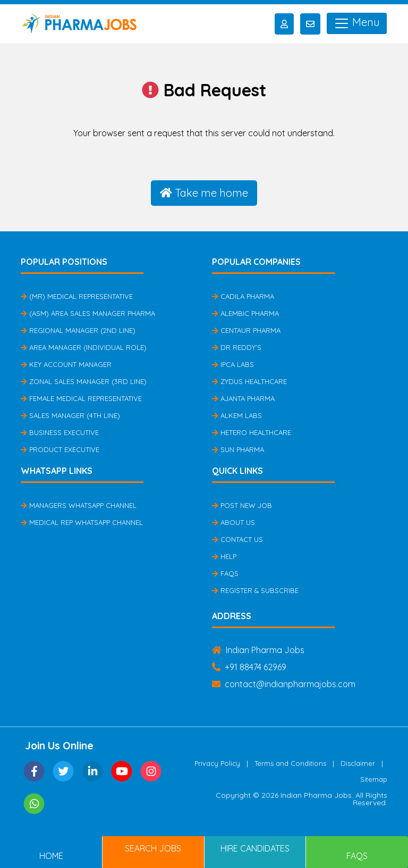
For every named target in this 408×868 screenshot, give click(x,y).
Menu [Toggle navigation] (357, 23)
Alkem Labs (237, 415)
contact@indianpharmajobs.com (284, 684)
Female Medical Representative (81, 398)
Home (51, 856)
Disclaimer (358, 763)
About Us (233, 522)
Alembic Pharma (245, 313)
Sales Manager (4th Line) (70, 415)
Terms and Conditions (290, 763)
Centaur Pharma (246, 330)
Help (224, 556)
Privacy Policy (217, 763)
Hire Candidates (255, 848)
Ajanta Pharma (243, 398)
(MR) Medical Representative (77, 296)
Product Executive (60, 449)
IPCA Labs (233, 364)
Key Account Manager (66, 364)
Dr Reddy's (237, 347)
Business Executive (60, 432)
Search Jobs (153, 848)
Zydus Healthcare (249, 381)
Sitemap (374, 779)
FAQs (225, 573)
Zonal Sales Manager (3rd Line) (84, 381)
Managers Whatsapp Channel (79, 505)
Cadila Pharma (243, 296)
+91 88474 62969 (249, 667)
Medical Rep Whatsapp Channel (82, 522)
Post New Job (242, 505)
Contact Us (237, 539)
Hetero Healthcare (252, 432)
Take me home (204, 193)
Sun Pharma (238, 449)
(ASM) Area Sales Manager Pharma (88, 313)
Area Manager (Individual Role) (84, 347)
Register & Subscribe (255, 590)
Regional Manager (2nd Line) (78, 330)
